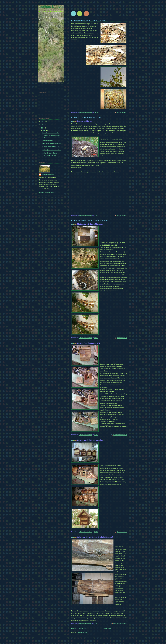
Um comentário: (122, 112)
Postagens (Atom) (83, 632)
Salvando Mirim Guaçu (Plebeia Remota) (95, 537)
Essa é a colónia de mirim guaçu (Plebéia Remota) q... (51, 135)
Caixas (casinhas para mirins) (90, 440)
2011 (43, 125)
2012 (43, 122)
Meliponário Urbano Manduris (90, 224)
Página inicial (107, 628)
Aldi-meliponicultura (48, 175)
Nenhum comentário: (120, 435)
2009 (43, 128)
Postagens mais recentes (79, 628)
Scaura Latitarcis (85, 121)
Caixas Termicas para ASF (89, 343)
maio (45, 130)
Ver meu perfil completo (46, 192)
